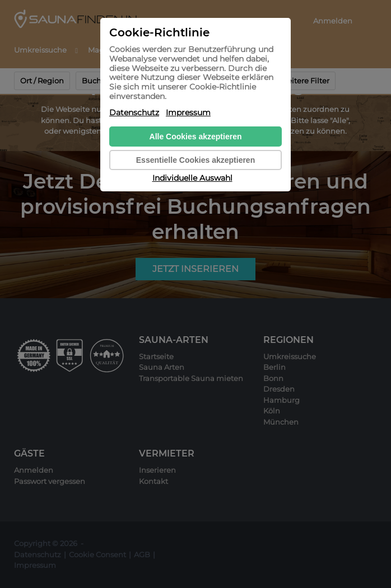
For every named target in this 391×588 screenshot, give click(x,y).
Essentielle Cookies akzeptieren (195, 160)
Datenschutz (134, 113)
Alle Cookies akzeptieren (196, 137)
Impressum (188, 113)
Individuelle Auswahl (192, 178)
